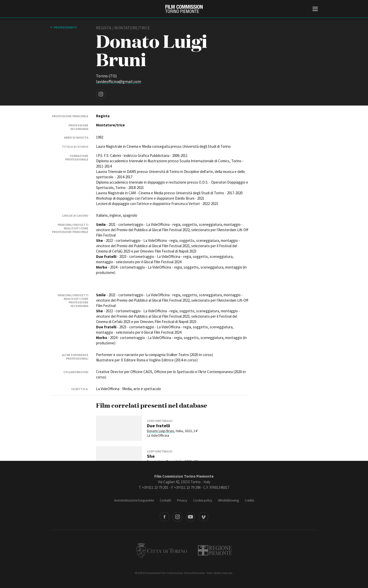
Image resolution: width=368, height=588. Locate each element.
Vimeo (203, 517)
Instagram (178, 517)
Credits (249, 500)
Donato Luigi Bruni (160, 431)
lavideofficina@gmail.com (119, 81)
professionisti (65, 27)
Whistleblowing (228, 500)
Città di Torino (162, 550)
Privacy (182, 500)
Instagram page (101, 94)
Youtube (190, 517)
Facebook (165, 517)
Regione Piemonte (215, 550)
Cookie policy (203, 500)
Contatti (165, 500)
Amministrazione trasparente (134, 500)
